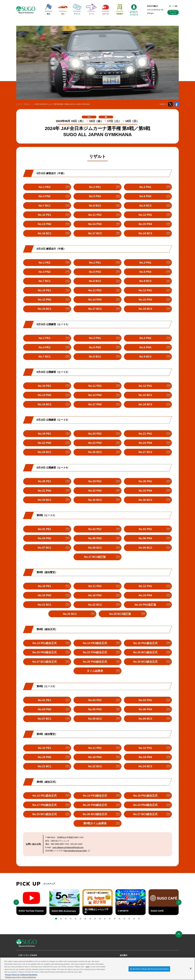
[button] (56, 919)
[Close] (191, 968)
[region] (97, 969)
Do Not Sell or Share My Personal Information (149, 969)
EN (176, 6)
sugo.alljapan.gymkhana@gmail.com (68, 847)
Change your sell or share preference (21, 977)
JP (170, 6)
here (88, 967)
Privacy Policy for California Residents (21, 975)
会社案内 (123, 955)
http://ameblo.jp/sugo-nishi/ (76, 851)
